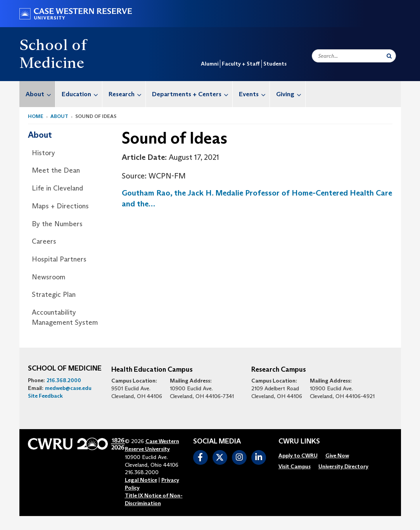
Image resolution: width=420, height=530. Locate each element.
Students (275, 64)
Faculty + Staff (241, 64)
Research (127, 94)
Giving (291, 94)
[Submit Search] (389, 56)
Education (82, 94)
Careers (44, 241)
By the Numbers (57, 224)
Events (254, 94)
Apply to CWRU (298, 456)
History (43, 153)
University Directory (343, 466)
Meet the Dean (56, 170)
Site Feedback (45, 396)
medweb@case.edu (68, 388)
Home (36, 116)
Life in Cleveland (57, 188)
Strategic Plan (54, 294)
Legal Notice (141, 480)
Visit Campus (295, 466)
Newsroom (49, 277)
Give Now (337, 456)
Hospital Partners (59, 259)
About (40, 94)
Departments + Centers (192, 94)
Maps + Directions (60, 206)
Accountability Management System (65, 317)
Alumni (210, 64)
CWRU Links (299, 442)
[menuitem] (37, 94)
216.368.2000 (64, 380)
